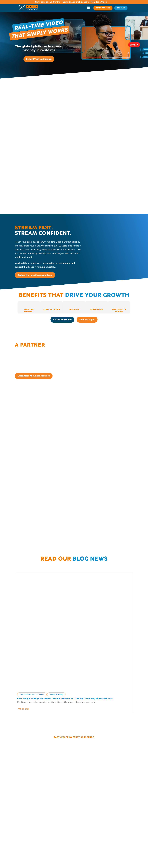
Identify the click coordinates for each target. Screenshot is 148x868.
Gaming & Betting (56, 694)
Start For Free (103, 8)
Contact (121, 8)
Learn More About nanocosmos (34, 376)
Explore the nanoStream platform (35, 275)
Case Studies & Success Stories (32, 694)
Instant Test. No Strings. (39, 59)
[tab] (29, 307)
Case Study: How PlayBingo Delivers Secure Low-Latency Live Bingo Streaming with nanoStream (66, 699)
